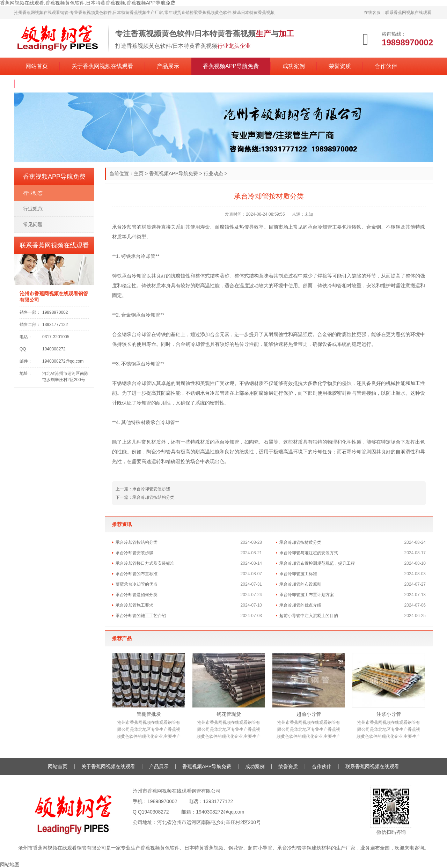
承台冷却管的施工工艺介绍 (141, 616)
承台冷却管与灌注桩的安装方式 (309, 553)
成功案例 (294, 66)
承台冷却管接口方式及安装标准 (145, 563)
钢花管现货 (229, 714)
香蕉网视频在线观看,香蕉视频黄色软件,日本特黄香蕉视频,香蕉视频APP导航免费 (88, 3)
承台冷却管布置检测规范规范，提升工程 (317, 563)
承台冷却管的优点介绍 (300, 605)
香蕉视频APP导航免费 (231, 66)
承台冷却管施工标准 (298, 574)
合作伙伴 (386, 66)
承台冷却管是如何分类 (137, 595)
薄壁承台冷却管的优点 (137, 584)
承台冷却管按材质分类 (300, 542)
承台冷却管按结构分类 (153, 497)
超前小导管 (309, 714)
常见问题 (33, 224)
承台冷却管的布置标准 (137, 574)
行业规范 (33, 209)
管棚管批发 (149, 714)
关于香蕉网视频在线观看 (102, 66)
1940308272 (155, 812)
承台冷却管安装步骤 (151, 489)
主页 (139, 173)
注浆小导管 (389, 714)
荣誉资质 (340, 66)
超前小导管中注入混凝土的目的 (309, 616)
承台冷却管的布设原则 (300, 584)
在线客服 (372, 13)
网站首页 (37, 66)
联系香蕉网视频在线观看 (408, 13)
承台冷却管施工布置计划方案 (307, 595)
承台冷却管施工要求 (134, 605)
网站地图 (10, 865)
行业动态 (213, 173)
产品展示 (168, 66)
